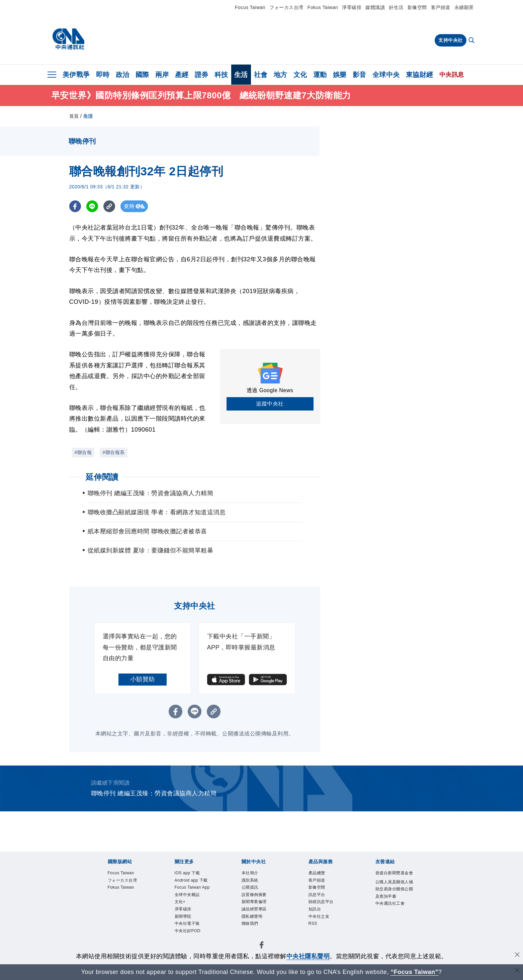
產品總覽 (320, 874)
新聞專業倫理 (258, 908)
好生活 (396, 7)
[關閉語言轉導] (517, 971)
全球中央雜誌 (191, 916)
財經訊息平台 (325, 908)
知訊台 (317, 916)
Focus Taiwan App (192, 903)
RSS (314, 933)
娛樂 (340, 75)
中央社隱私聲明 (308, 956)
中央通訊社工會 (395, 925)
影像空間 (417, 7)
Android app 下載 (193, 886)
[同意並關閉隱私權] (517, 955)
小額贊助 (143, 679)
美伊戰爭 (76, 75)
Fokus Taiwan (323, 7)
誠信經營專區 (258, 916)
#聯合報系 (113, 452)
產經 (182, 75)
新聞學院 (186, 941)
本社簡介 (253, 874)
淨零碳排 (352, 7)
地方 (281, 75)
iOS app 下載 (191, 874)
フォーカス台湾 (286, 7)
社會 (261, 75)
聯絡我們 (253, 933)
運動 (320, 75)
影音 (360, 75)
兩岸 (162, 75)
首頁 (74, 116)
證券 (202, 75)
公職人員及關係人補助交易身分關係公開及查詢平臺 (395, 904)
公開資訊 (253, 891)
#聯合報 (83, 452)
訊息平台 (320, 899)
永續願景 (464, 7)
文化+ (182, 925)
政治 (123, 75)
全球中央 (386, 75)
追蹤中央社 (270, 404)
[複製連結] (109, 206)
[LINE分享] (92, 206)
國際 (142, 75)
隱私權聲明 (255, 925)
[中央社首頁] (68, 39)
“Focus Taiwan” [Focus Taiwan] (414, 972)
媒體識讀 (375, 7)
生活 (241, 75)
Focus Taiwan (250, 7)
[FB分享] (75, 206)
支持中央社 (451, 40)
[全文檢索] (472, 41)
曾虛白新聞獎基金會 (395, 878)
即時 (103, 75)
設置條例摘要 (258, 899)
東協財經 (420, 75)
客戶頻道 (441, 7)
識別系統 (253, 882)
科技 (221, 75)
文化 (300, 75)
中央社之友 (322, 925)
